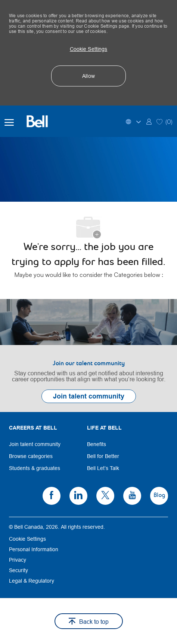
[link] (149, 121)
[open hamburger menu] (9, 121)
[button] (88, 49)
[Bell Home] (42, 121)
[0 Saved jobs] (164, 121)
